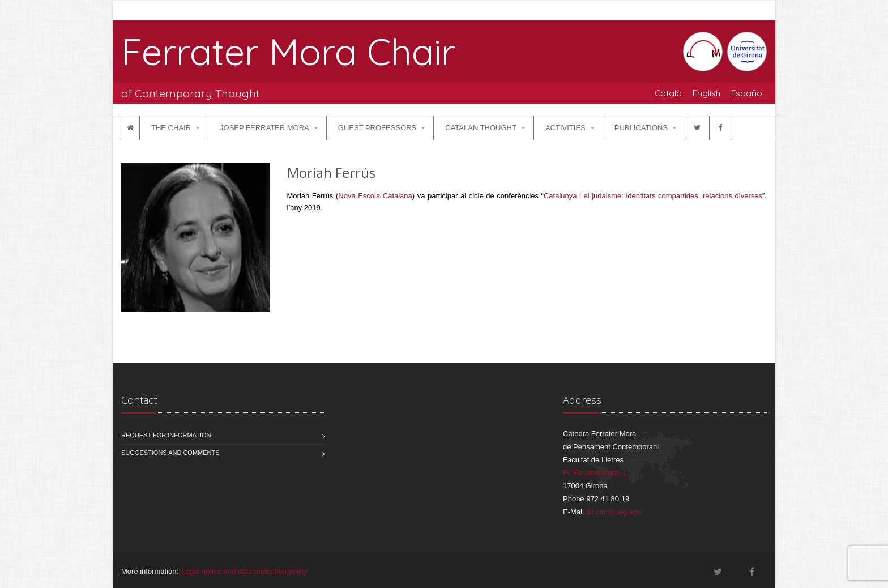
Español (748, 93)
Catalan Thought (481, 128)
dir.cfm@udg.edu (613, 512)
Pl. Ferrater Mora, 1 (595, 473)
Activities (565, 128)
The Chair (171, 128)
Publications (641, 128)
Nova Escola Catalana (375, 196)
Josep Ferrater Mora (264, 128)
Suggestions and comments (170, 453)
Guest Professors (377, 128)
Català (668, 93)
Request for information (166, 435)
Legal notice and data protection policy (245, 571)
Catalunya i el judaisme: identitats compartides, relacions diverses (653, 196)
